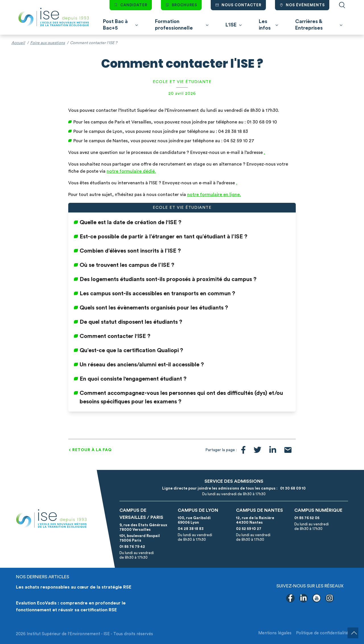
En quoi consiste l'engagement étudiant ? (133, 379)
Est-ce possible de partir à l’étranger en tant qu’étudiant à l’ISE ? (164, 237)
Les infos (265, 25)
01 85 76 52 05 (307, 518)
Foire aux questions (47, 43)
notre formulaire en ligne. (214, 195)
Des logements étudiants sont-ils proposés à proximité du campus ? (168, 279)
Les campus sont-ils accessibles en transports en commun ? (157, 294)
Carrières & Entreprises (309, 25)
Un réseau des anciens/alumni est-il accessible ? (142, 365)
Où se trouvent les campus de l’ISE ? (127, 265)
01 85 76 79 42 (132, 547)
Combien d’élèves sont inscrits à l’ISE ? (130, 251)
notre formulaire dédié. (131, 171)
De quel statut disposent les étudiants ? (131, 322)
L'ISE (231, 25)
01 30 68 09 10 (292, 488)
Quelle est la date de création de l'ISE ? (131, 222)
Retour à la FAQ (92, 450)
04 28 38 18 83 (191, 529)
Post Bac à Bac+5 (115, 25)
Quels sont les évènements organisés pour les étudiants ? (154, 308)
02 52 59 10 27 (249, 529)
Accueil (18, 43)
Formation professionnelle (174, 25)
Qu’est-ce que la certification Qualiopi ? (131, 350)
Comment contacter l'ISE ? (115, 336)
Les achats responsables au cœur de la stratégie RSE (74, 587)
